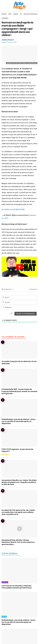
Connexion (33, 289)
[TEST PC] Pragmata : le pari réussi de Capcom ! (17, 450)
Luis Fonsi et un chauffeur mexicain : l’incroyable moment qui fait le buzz (17, 587)
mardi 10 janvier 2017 (9, 42)
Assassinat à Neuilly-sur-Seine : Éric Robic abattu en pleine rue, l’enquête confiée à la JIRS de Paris (19, 482)
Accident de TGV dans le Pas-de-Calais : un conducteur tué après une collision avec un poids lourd (19, 512)
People (5, 18)
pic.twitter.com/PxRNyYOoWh (13, 209)
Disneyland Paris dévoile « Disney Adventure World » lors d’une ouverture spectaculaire (18, 542)
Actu (4, 617)
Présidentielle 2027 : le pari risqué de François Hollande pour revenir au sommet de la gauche (19, 391)
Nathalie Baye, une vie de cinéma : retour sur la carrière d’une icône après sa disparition (19, 421)
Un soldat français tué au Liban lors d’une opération (19, 362)
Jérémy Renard (8, 40)
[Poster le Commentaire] (26, 314)
